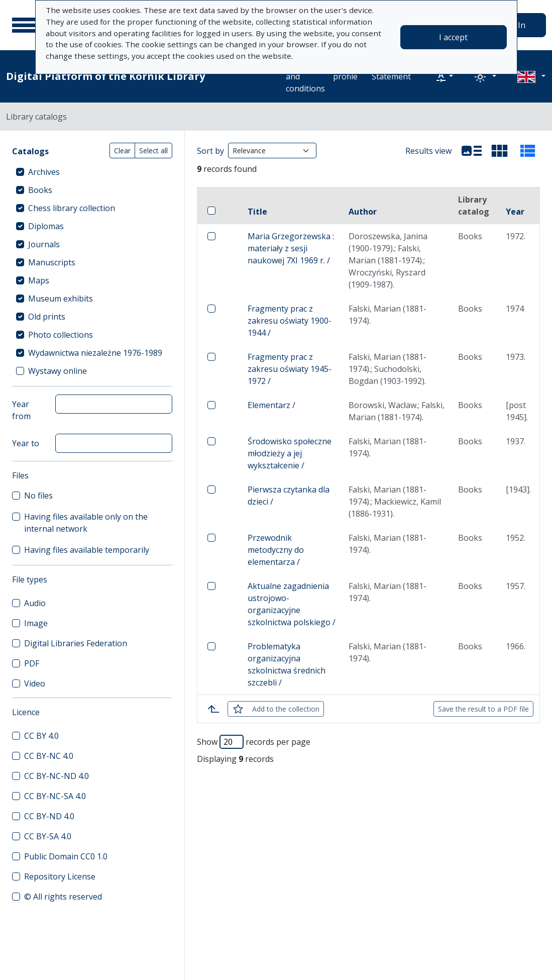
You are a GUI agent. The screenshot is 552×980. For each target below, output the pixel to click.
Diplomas (46, 226)
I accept (453, 37)
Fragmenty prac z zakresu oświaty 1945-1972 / (290, 369)
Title (257, 212)
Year (515, 212)
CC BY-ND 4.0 (49, 816)
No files (38, 496)
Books (40, 190)
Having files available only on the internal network (86, 523)
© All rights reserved (63, 897)
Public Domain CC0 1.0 (66, 856)
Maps (39, 280)
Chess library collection (72, 208)
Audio (35, 603)
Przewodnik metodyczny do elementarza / (276, 550)
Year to (26, 443)
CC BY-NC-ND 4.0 (57, 776)
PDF (32, 663)
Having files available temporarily (87, 550)
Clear (122, 151)
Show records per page (254, 742)
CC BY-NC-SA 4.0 (55, 796)
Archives (44, 172)
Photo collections (61, 335)
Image (36, 623)
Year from (21, 410)
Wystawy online (58, 371)
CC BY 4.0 (41, 736)
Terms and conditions (305, 76)
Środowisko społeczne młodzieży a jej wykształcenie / (290, 453)
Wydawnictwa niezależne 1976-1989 (95, 353)
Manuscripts (52, 262)
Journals (44, 244)
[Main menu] (25, 25)
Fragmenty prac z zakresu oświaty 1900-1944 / (290, 321)
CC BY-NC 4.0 (49, 756)
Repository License (60, 876)
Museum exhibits (61, 299)
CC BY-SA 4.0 (48, 836)
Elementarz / (271, 405)
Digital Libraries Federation (76, 643)
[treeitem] (92, 172)
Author (363, 212)
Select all (153, 151)
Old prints (47, 317)
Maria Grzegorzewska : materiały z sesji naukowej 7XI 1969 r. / (291, 248)
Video (35, 683)
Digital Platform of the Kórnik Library (105, 76)
